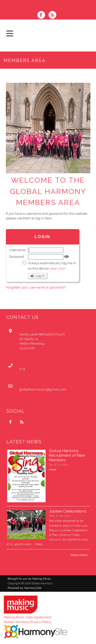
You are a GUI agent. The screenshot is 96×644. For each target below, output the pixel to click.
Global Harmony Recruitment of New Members (67, 455)
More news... (80, 555)
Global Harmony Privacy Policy (27, 622)
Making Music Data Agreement (27, 617)
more (52, 469)
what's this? (58, 269)
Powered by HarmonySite (25, 588)
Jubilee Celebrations (68, 511)
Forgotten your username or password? (36, 287)
